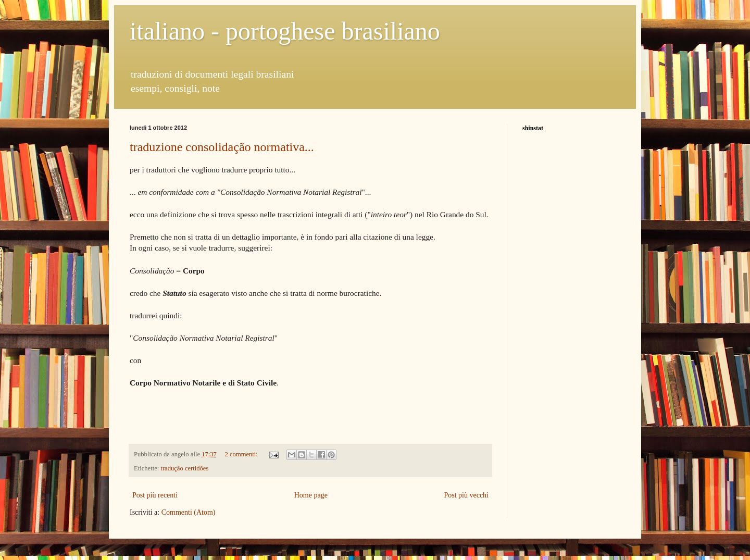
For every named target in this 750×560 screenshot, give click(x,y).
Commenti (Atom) (189, 512)
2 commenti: (242, 454)
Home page (311, 495)
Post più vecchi (466, 495)
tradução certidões (184, 468)
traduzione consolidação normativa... (222, 147)
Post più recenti (155, 495)
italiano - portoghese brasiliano (285, 31)
